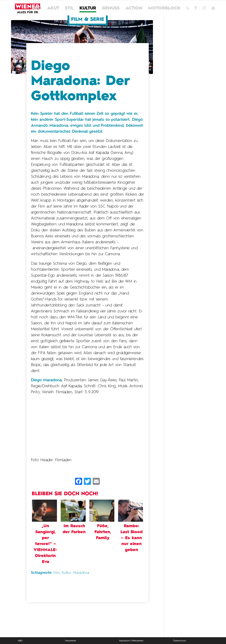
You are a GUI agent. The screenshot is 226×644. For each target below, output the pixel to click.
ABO (20, 640)
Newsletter (71, 640)
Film (56, 573)
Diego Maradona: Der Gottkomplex (80, 81)
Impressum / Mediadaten (131, 640)
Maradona (81, 573)
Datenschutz (180, 640)
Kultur (66, 573)
